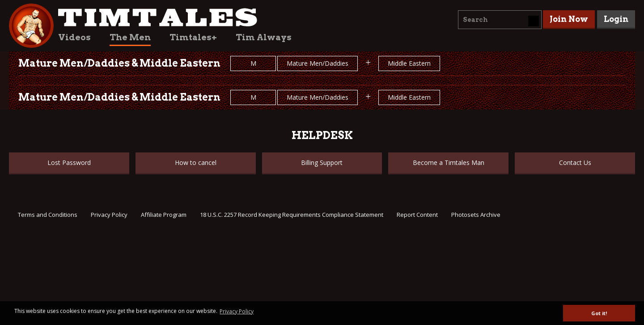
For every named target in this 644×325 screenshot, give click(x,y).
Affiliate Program (164, 215)
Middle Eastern (409, 63)
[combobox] (500, 20)
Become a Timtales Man (449, 162)
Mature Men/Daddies (318, 63)
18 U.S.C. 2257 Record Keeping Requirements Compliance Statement (292, 215)
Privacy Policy (109, 215)
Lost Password (69, 162)
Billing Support (322, 162)
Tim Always (264, 37)
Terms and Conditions (48, 215)
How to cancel (196, 162)
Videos (74, 37)
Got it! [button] (599, 313)
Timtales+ (193, 37)
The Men (130, 37)
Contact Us (575, 162)
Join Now (569, 19)
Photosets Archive (476, 215)
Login (616, 19)
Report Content (417, 215)
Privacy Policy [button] (237, 311)
